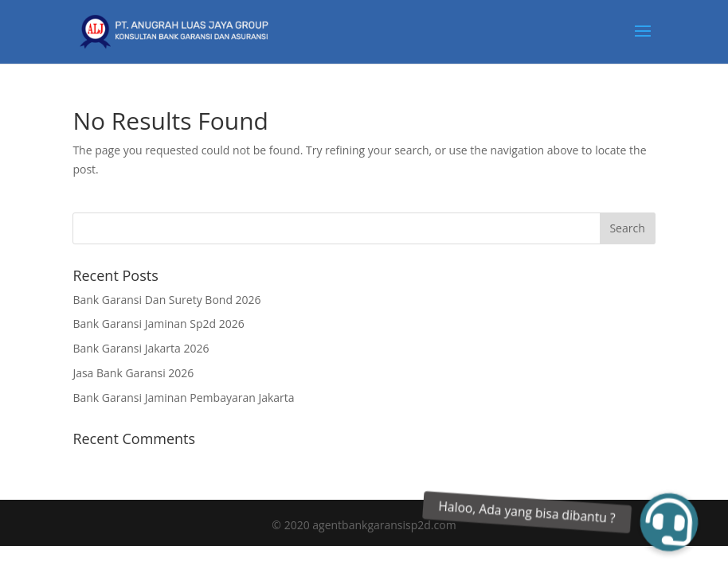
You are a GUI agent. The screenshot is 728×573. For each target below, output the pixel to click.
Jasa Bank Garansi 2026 (133, 373)
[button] (669, 522)
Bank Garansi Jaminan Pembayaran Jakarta (183, 398)
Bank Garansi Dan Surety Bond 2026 (166, 300)
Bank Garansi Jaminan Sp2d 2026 (158, 324)
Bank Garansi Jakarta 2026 (141, 348)
